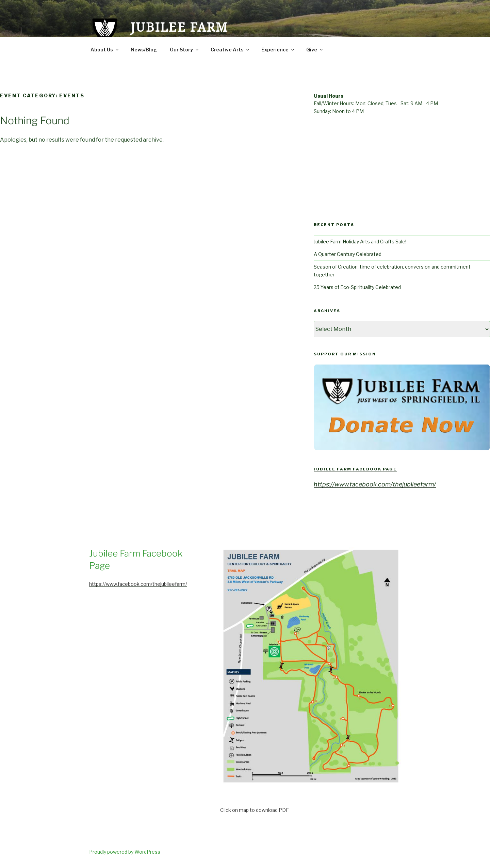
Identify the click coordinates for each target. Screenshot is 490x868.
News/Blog (144, 50)
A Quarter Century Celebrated (348, 254)
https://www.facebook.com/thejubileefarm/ (375, 484)
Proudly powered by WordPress (125, 852)
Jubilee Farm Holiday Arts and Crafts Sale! (360, 242)
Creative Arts (230, 50)
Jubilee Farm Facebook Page (355, 469)
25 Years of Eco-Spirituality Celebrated (357, 287)
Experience (278, 50)
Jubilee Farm (179, 27)
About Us (105, 50)
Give (315, 50)
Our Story (185, 50)
